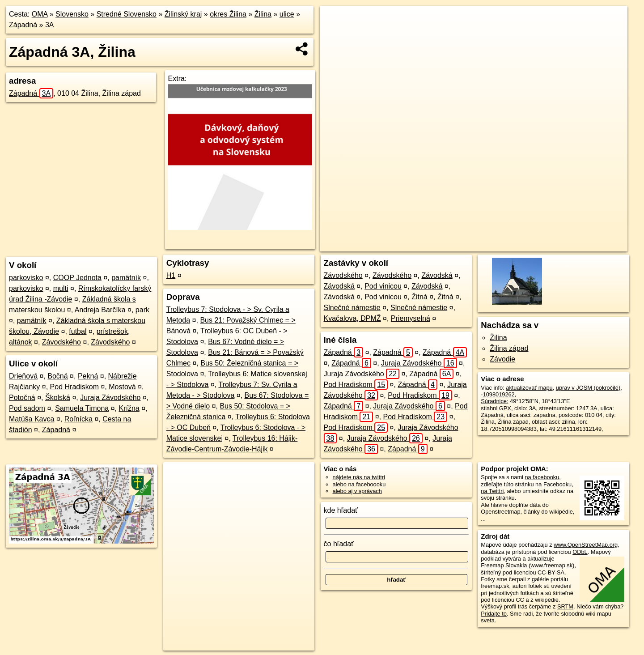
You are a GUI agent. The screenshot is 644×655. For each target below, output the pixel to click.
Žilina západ (509, 348)
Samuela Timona (82, 408)
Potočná (22, 398)
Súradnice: (494, 401)
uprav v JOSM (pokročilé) (588, 388)
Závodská (437, 275)
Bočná (57, 376)
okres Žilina (228, 14)
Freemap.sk (514, 245)
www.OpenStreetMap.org (586, 545)
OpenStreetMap (468, 245)
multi (61, 288)
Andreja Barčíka (100, 310)
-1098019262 (498, 394)
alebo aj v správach (357, 491)
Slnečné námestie (352, 308)
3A (50, 25)
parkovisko (26, 278)
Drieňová (23, 376)
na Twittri (492, 491)
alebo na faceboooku (359, 484)
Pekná (88, 376)
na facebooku (542, 477)
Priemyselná (411, 318)
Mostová (122, 387)
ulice (287, 14)
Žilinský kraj (183, 14)
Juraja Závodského (110, 398)
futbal (78, 331)
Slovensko (72, 14)
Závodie (502, 359)
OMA (40, 14)
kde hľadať (341, 510)
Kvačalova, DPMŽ (352, 318)
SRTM (565, 606)
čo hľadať (339, 544)
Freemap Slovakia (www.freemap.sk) (527, 565)
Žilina (263, 14)
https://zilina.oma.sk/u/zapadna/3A (585, 245)
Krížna (129, 408)
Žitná (419, 297)
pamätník (126, 278)
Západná (23, 25)
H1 (171, 275)
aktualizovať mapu (529, 388)
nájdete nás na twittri (359, 477)
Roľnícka (78, 419)
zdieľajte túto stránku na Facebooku (526, 484)
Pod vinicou (383, 286)
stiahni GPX (496, 408)
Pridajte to (494, 614)
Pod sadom (27, 408)
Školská (58, 398)
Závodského (61, 342)
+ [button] (335, 21)
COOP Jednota (77, 278)
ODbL (580, 552)
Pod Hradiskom (74, 387)
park (142, 310)
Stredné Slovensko (127, 14)
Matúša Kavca (32, 419)
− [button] (335, 35)
